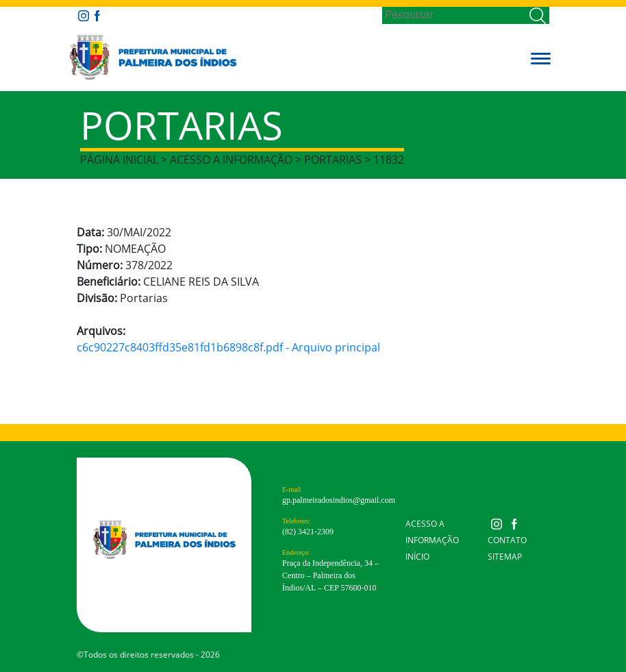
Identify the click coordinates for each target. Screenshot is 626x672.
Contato (507, 540)
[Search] (454, 15)
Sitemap (505, 557)
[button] (541, 58)
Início (417, 557)
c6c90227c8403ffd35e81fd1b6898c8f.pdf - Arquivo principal (228, 347)
